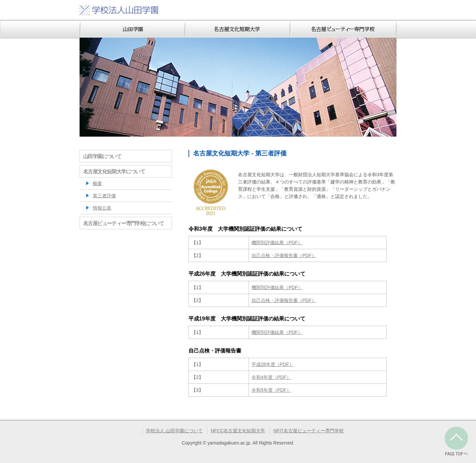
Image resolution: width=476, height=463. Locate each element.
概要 (97, 183)
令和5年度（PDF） (271, 390)
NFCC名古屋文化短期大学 (238, 431)
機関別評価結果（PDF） (277, 243)
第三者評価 (104, 196)
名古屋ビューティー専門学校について (124, 223)
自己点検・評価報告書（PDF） (284, 255)
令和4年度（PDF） (271, 377)
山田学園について (102, 156)
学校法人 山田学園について (174, 431)
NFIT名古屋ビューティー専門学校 (308, 431)
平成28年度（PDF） (273, 364)
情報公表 (102, 208)
